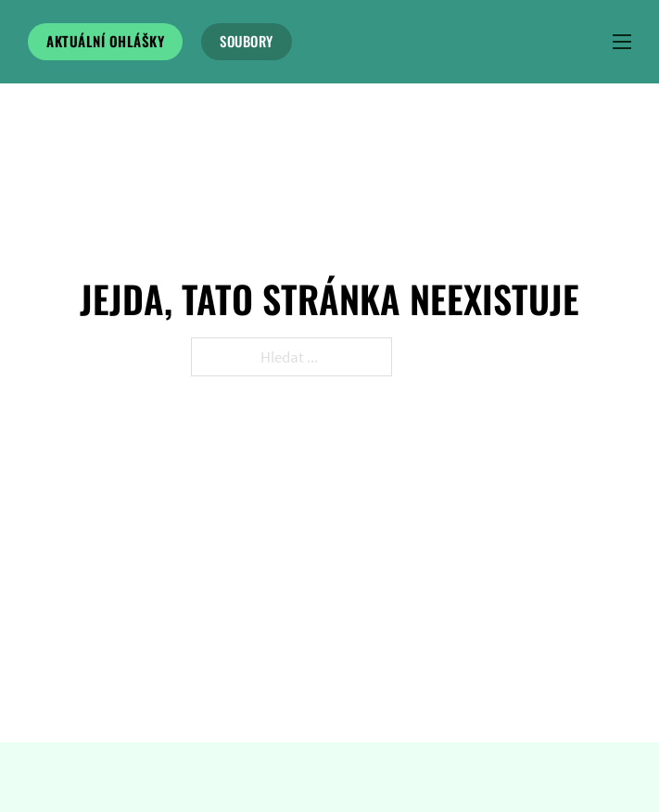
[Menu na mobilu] (622, 42)
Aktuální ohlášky (105, 41)
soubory (247, 41)
